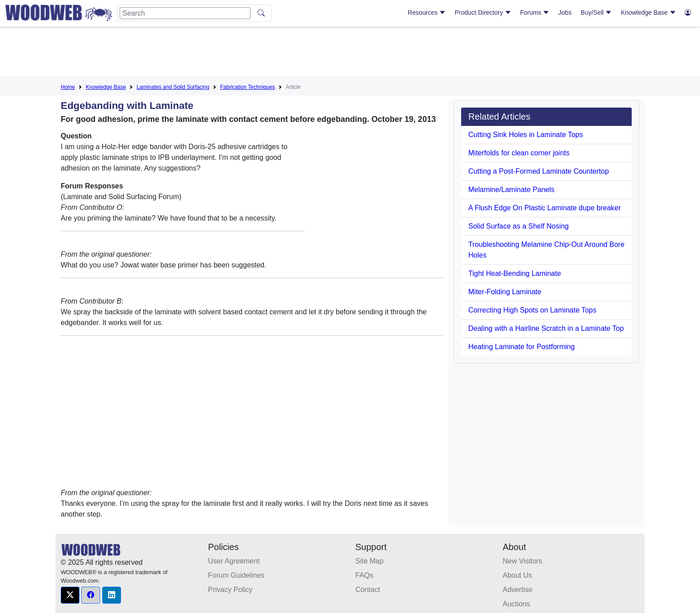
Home (68, 87)
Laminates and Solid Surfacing (173, 87)
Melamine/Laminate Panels (511, 190)
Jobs (565, 13)
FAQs (364, 575)
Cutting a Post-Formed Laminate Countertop (539, 171)
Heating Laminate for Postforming (521, 347)
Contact (368, 590)
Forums (535, 13)
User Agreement (234, 561)
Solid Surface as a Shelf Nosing (519, 226)
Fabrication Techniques (248, 87)
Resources (427, 13)
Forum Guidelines (236, 575)
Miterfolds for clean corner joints (519, 153)
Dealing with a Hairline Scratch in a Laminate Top (546, 328)
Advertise (518, 590)
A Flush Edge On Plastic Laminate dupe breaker (545, 208)
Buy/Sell (596, 13)
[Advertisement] (350, 53)
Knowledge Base (648, 13)
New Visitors (523, 561)
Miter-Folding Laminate (505, 292)
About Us (517, 575)
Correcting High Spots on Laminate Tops (532, 310)
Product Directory (483, 13)
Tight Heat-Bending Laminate (515, 273)
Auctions (516, 604)
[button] (70, 595)
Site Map (369, 561)
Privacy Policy (230, 590)
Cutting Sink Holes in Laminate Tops (526, 135)
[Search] (185, 13)
